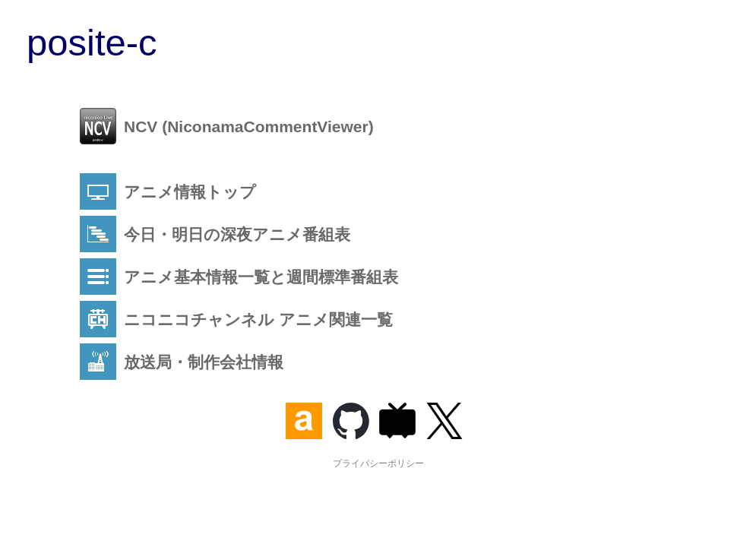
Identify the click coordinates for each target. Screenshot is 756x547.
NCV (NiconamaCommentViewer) (227, 126)
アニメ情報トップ (168, 191)
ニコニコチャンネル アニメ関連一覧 (236, 319)
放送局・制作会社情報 (182, 362)
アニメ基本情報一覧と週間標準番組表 (239, 277)
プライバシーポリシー (378, 463)
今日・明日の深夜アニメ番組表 (215, 234)
